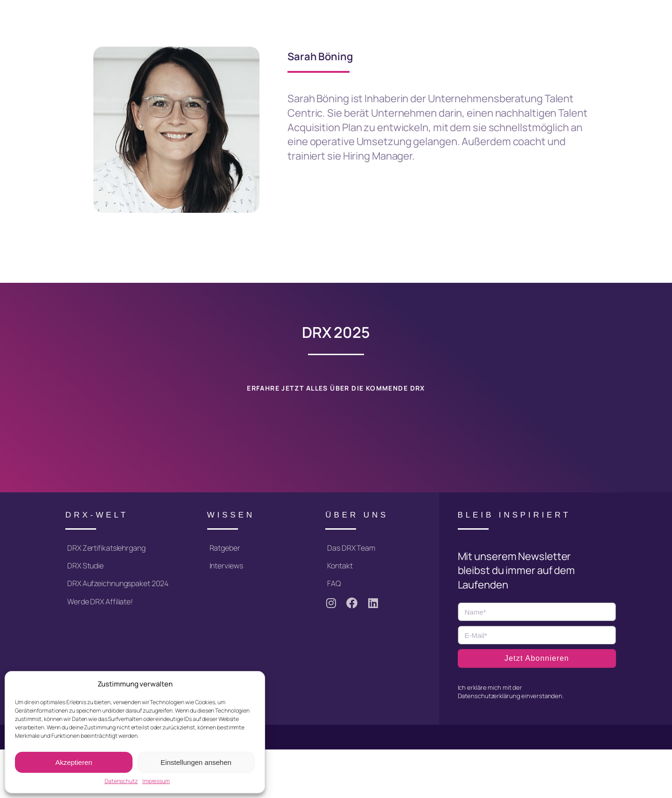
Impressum (156, 781)
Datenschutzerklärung (489, 696)
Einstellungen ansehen (196, 762)
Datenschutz (121, 781)
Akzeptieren (73, 762)
